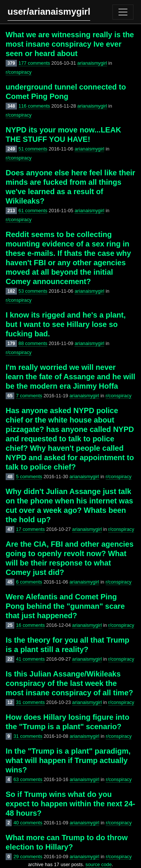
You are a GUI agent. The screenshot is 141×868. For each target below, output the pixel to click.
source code (99, 864)
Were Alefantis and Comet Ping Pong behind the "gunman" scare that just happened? (65, 606)
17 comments (30, 529)
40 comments (28, 823)
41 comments (30, 659)
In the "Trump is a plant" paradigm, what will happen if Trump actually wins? (68, 760)
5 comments (29, 477)
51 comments (33, 149)
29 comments (28, 857)
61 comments (33, 211)
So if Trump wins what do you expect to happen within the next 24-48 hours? (70, 804)
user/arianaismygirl (49, 11)
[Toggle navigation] (123, 12)
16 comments (30, 625)
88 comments (33, 343)
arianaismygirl (92, 63)
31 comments (30, 702)
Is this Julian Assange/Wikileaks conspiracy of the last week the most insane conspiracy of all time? (69, 683)
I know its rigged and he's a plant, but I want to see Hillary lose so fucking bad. (66, 324)
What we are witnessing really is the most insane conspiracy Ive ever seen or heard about (70, 44)
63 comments (28, 779)
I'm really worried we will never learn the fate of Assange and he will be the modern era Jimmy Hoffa (70, 377)
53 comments (33, 291)
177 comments (34, 63)
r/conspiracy (19, 72)
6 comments (29, 582)
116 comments (34, 106)
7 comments (29, 396)
